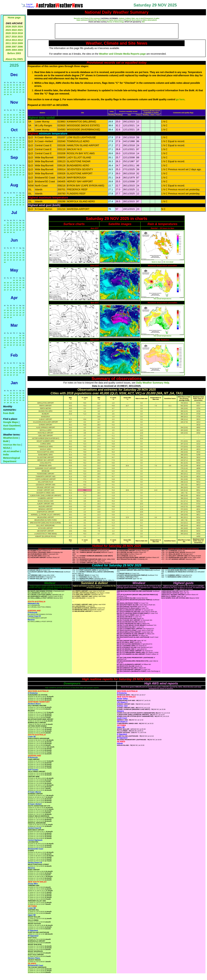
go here (180, 99)
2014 (8, 40)
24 (11, 92)
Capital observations (116, 20)
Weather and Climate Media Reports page (122, 54)
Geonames (9, 429)
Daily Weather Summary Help (153, 383)
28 (23, 92)
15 (5, 90)
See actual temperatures (163, 299)
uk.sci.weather (11, 451)
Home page (14, 18)
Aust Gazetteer (11, 426)
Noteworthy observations (98, 20)
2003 (20, 50)
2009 (20, 43)
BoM (6, 441)
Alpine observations (149, 20)
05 (17, 85)
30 (8, 94)
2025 (14, 27)
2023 (8, 30)
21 (23, 90)
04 (14, 85)
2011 (8, 43)
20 (20, 90)
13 (20, 87)
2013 (14, 40)
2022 (14, 30)
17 (11, 90)
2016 (14, 37)
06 (20, 85)
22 (5, 92)
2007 (14, 47)
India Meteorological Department (11, 458)
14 (23, 87)
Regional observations (133, 20)
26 (17, 92)
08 (5, 87)
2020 (8, 33)
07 (23, 85)
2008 (8, 47)
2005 (8, 50)
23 (8, 92)
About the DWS (14, 59)
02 (8, 85)
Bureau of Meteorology (115, 22)
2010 (14, 43)
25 (14, 92)
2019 (14, 33)
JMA (143, 22)
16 (8, 90)
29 (5, 94)
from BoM (9, 413)
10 (11, 87)
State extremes (82, 20)
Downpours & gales (152, 18)
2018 (20, 33)
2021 (20, 30)
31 (11, 94)
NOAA (7, 448)
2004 (15, 50)
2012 (20, 40)
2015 (20, 37)
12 (17, 87)
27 (20, 92)
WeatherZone (11, 438)
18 (14, 90)
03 (11, 85)
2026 (8, 27)
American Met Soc (12, 445)
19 (17, 90)
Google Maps (11, 422)
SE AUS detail (168, 262)
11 (14, 87)
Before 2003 (14, 53)
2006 (20, 47)
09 (8, 87)
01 (5, 85)
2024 (20, 27)
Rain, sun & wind (138, 18)
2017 (8, 37)
